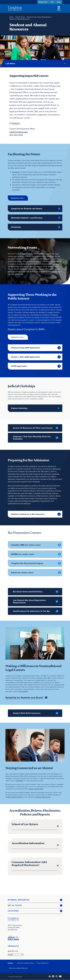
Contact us (56, 272)
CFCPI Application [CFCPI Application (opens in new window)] (19, 366)
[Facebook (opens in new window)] (53, 976)
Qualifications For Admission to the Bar (32, 611)
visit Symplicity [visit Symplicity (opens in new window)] (23, 691)
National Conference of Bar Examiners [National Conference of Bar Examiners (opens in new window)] (28, 514)
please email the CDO (36, 789)
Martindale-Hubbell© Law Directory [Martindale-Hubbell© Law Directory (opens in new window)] (27, 218)
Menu (59, 8)
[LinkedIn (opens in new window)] (50, 976)
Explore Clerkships (19, 408)
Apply (59, 2)
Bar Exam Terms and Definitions (28, 592)
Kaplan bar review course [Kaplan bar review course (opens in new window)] (22, 573)
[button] (18, 198)
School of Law (20, 17)
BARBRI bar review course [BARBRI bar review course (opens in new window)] (23, 554)
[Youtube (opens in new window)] (60, 976)
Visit (52, 2)
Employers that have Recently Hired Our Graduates (32, 438)
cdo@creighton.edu (19, 132)
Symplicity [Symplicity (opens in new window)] (16, 172)
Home (11, 17)
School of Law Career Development (39, 17)
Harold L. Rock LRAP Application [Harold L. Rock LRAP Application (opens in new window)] (26, 357)
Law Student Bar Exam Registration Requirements (29, 601)
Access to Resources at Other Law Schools (33, 428)
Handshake (16, 227)
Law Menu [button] (10, 64)
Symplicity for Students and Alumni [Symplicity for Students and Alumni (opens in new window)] (27, 209)
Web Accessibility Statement (18, 968)
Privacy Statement (42, 963)
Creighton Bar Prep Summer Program (27, 563)
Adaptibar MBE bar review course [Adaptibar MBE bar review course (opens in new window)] (26, 545)
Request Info (43, 2)
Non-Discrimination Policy (26, 963)
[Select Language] (16, 955)
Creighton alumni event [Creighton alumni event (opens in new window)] (43, 797)
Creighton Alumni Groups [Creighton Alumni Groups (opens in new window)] (14, 797)
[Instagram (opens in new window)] (57, 976)
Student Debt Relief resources (27, 713)
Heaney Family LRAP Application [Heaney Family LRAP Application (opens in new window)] (26, 348)
